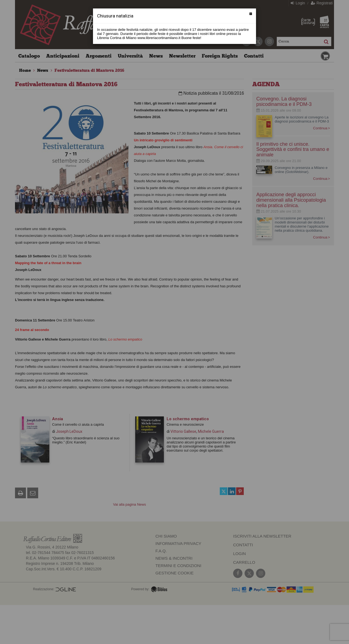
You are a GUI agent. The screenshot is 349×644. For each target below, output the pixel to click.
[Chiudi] (251, 14)
